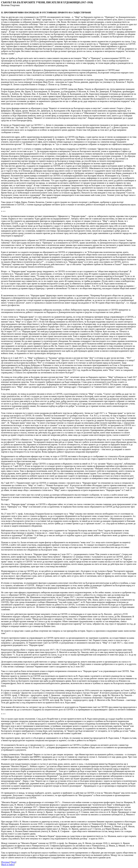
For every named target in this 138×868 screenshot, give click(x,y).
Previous (6, 862)
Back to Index (8, 865)
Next (13, 862)
